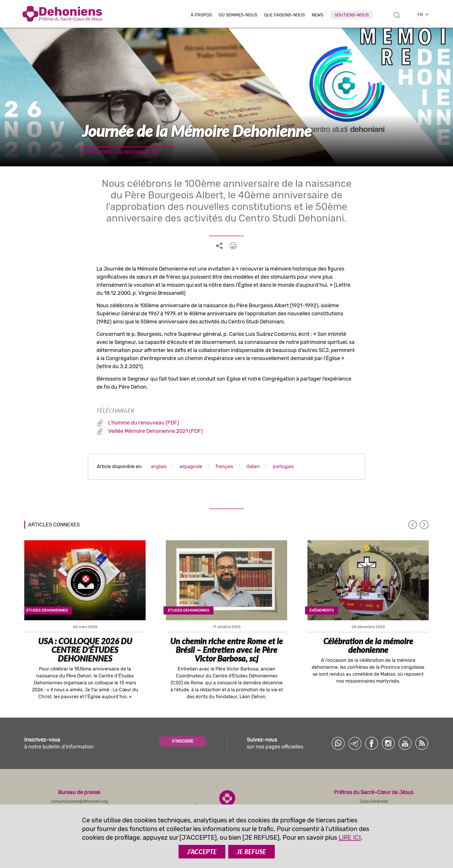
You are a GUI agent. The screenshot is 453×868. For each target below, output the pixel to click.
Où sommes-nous (238, 15)
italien (253, 466)
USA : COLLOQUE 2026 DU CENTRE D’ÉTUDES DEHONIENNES (85, 650)
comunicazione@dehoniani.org (79, 801)
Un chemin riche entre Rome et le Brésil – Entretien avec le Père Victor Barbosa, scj (226, 650)
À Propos (201, 15)
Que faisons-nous (284, 15)
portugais (283, 466)
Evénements (97, 152)
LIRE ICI (350, 838)
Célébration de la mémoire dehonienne (368, 645)
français (224, 466)
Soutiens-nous (352, 15)
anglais (159, 466)
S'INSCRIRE (183, 741)
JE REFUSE (251, 852)
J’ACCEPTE (202, 852)
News (318, 15)
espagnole (191, 466)
